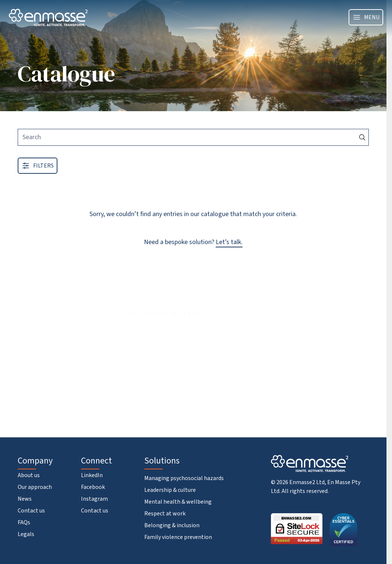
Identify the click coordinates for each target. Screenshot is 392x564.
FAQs (24, 522)
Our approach (35, 487)
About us (29, 475)
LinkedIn (92, 475)
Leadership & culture (170, 490)
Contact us (31, 511)
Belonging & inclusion (172, 525)
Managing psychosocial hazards (184, 478)
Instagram (94, 499)
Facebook (93, 487)
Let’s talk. (229, 242)
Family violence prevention (178, 537)
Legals (26, 534)
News (25, 499)
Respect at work (165, 514)
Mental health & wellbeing (178, 502)
